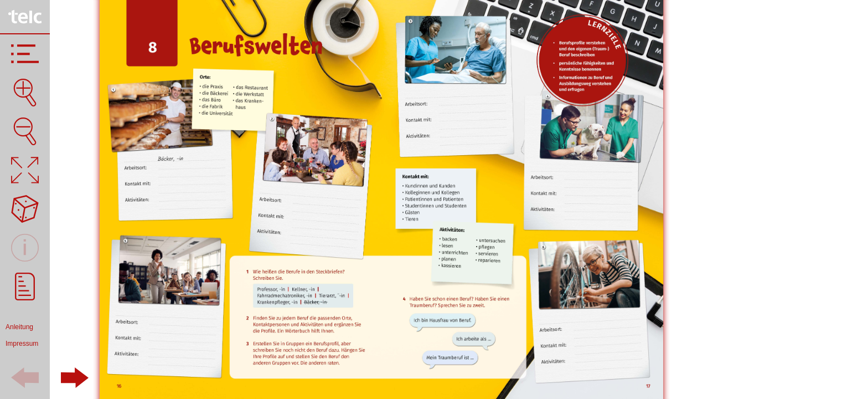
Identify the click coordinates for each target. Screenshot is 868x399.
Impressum (22, 344)
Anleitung (19, 327)
